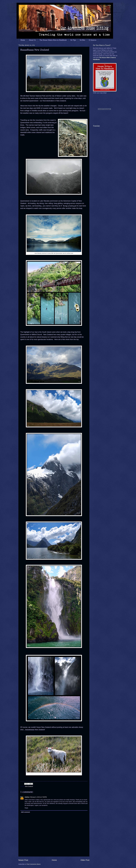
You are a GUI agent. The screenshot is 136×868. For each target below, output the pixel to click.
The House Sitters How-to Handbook (53, 40)
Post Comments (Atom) (34, 864)
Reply (26, 808)
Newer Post (23, 860)
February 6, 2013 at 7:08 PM (38, 797)
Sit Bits (82, 40)
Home (23, 40)
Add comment (25, 812)
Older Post (85, 860)
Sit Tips (73, 40)
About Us (32, 40)
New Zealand (29, 786)
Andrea (27, 797)
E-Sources (93, 40)
